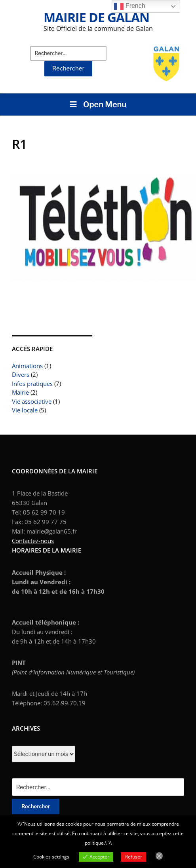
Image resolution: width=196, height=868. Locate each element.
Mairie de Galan (96, 17)
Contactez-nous (33, 541)
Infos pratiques (32, 384)
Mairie (20, 392)
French (129, 6)
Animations (27, 366)
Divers (21, 374)
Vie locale (25, 410)
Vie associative (32, 401)
